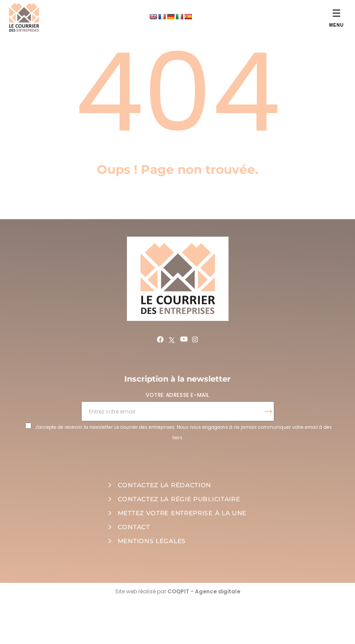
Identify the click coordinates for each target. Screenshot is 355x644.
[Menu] (336, 13)
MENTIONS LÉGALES (152, 541)
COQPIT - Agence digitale (204, 591)
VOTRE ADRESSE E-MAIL (177, 395)
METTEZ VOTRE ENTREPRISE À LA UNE (182, 513)
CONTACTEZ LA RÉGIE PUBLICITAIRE (179, 499)
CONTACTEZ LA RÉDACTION (164, 485)
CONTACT (134, 527)
